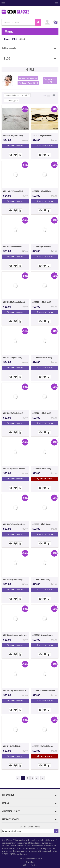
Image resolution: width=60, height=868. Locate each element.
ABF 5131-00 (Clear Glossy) (13, 136)
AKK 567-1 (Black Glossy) (42, 524)
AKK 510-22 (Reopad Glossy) (14, 302)
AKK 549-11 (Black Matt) (42, 469)
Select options (15, 146)
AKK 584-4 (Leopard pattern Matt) (15, 635)
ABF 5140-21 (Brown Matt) (13, 191)
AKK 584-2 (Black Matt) (41, 580)
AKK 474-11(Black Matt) (42, 247)
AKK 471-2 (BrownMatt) (12, 247)
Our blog (30, 862)
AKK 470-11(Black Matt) (42, 191)
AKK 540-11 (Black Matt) (42, 413)
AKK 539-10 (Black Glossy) (13, 413)
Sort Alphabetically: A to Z (17, 95)
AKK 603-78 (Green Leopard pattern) (15, 691)
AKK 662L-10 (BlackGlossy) (43, 746)
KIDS (14, 39)
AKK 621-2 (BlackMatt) (12, 746)
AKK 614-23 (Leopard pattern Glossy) (45, 691)
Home (7, 39)
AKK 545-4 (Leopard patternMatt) (15, 469)
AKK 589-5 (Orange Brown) (43, 635)
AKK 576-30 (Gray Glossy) (13, 580)
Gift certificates (30, 865)
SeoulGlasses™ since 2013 (30, 859)
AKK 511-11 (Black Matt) (42, 302)
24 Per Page (12, 101)
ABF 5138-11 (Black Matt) (42, 136)
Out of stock (45, 479)
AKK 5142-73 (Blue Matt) (13, 358)
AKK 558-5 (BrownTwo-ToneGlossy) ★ (15, 524)
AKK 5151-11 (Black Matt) (42, 358)
